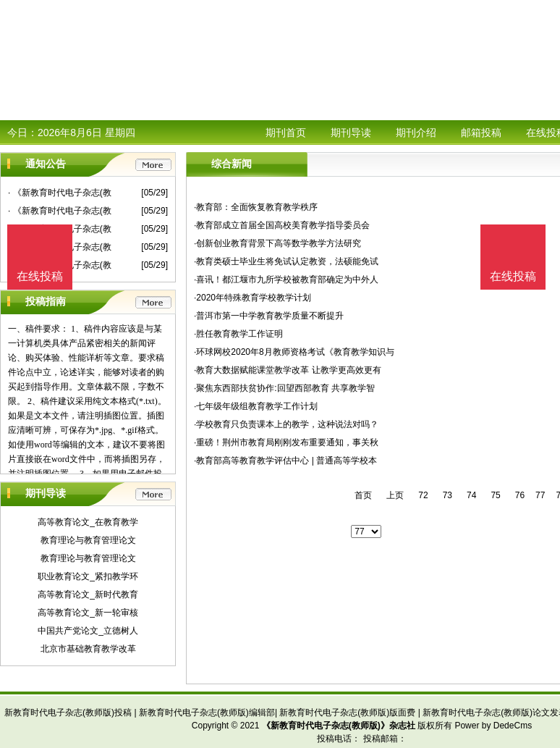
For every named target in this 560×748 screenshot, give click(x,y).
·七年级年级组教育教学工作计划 (256, 406)
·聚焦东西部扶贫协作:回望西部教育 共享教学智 (284, 388)
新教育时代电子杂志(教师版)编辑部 (207, 713)
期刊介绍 (416, 133)
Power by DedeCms (493, 726)
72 (423, 495)
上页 (395, 495)
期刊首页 (286, 133)
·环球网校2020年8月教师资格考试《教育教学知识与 (294, 352)
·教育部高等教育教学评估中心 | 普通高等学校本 (285, 461)
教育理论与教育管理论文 (88, 540)
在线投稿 (513, 276)
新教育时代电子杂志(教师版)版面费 (347, 713)
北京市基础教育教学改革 (88, 649)
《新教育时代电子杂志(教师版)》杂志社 (339, 726)
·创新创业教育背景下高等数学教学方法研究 (277, 243)
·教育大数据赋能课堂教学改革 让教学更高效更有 (288, 370)
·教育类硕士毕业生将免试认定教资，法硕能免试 (286, 261)
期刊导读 (351, 133)
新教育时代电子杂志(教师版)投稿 (68, 713)
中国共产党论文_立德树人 (88, 631)
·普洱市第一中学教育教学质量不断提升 (269, 316)
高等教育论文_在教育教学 (88, 522)
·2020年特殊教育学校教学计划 (253, 298)
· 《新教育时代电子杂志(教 (60, 193)
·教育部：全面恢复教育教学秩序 (256, 207)
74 (471, 495)
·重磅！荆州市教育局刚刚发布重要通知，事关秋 (286, 442)
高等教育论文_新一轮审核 (88, 613)
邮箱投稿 (481, 133)
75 (495, 495)
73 (447, 495)
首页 (363, 495)
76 (520, 495)
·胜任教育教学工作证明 (238, 334)
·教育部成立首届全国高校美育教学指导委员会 (282, 225)
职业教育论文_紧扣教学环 (88, 576)
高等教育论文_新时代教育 (88, 594)
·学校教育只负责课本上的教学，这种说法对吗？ (286, 424)
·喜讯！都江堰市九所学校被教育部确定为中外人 (286, 280)
